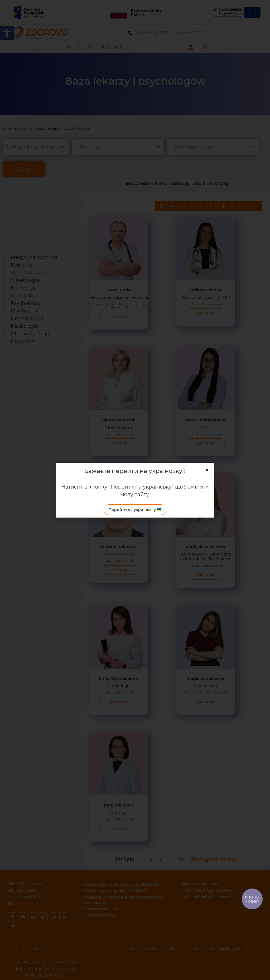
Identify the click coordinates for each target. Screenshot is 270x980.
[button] (207, 470)
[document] (135, 490)
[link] (135, 510)
